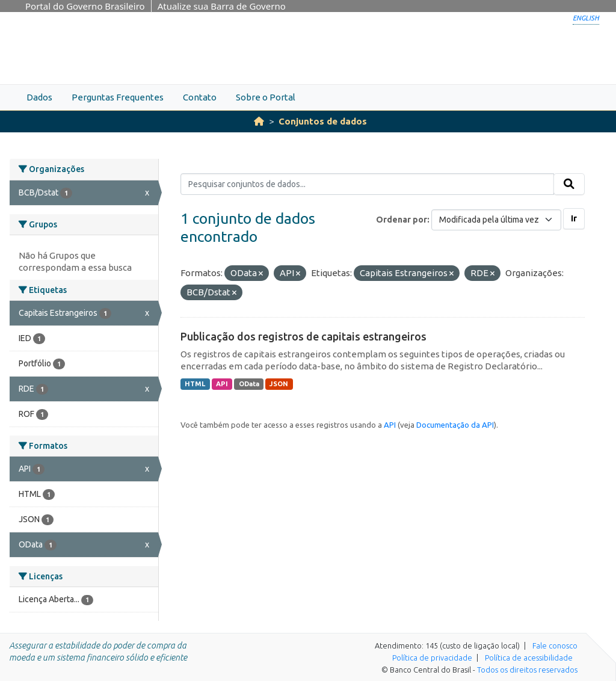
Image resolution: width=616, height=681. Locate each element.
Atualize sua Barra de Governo (222, 6)
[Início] (259, 121)
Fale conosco (555, 646)
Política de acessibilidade (529, 658)
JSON (279, 384)
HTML (195, 384)
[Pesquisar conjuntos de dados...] (367, 184)
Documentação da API (455, 425)
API (222, 384)
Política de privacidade (432, 658)
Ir (574, 218)
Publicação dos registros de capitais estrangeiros (303, 336)
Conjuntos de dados (323, 121)
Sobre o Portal (266, 97)
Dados (39, 97)
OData (249, 384)
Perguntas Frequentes (118, 97)
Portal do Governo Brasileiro (85, 6)
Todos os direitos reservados (527, 670)
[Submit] (569, 184)
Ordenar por (402, 220)
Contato (200, 97)
